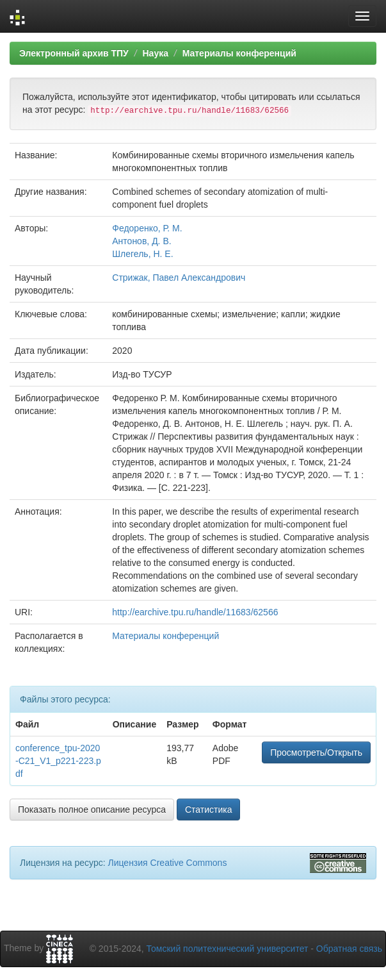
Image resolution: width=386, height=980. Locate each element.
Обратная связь (349, 949)
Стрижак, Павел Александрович (179, 278)
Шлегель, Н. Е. (142, 254)
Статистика (209, 810)
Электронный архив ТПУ (74, 53)
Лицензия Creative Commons (167, 863)
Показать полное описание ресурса (92, 810)
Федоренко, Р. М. (147, 228)
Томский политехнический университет (228, 949)
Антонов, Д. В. (141, 241)
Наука (155, 53)
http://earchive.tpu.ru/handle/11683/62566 (195, 612)
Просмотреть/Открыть (316, 752)
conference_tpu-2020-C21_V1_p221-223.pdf (58, 761)
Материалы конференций (239, 53)
